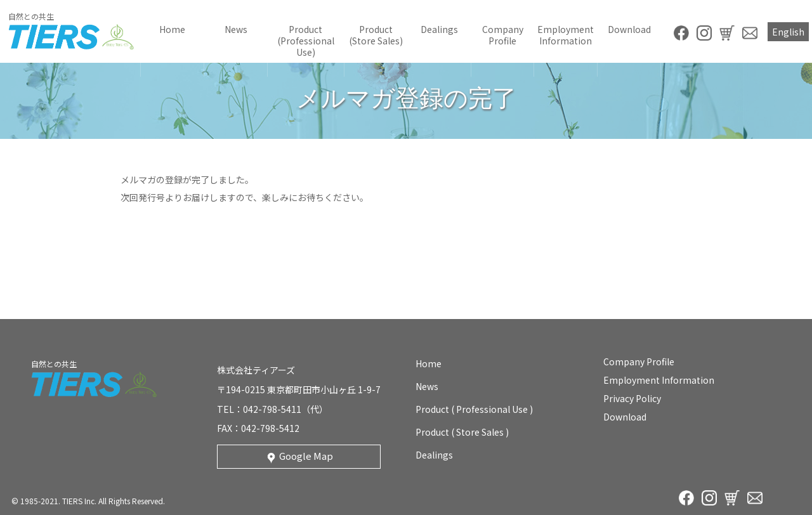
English (788, 32)
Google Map (306, 456)
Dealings (439, 29)
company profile (503, 35)
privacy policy (632, 398)
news (236, 29)
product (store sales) (376, 35)
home (172, 29)
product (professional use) (306, 41)
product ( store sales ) (462, 432)
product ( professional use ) (474, 409)
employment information (566, 35)
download (629, 29)
